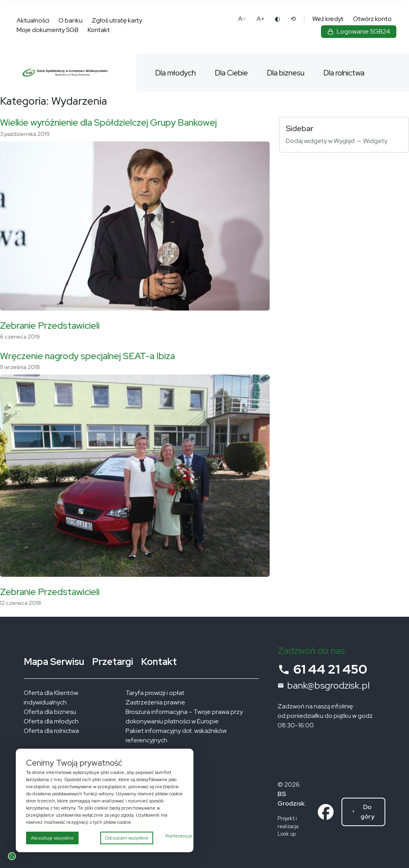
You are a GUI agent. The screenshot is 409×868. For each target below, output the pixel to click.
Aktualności (33, 20)
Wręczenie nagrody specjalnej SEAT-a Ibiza (87, 356)
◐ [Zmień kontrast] (278, 19)
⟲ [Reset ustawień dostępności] (293, 19)
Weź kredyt (328, 19)
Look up (287, 834)
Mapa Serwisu (54, 662)
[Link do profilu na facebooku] (326, 811)
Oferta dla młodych (51, 721)
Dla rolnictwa (344, 73)
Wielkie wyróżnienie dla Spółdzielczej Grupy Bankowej (108, 122)
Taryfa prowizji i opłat (155, 693)
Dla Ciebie (231, 73)
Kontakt (99, 30)
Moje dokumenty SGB (48, 30)
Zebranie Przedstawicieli (50, 325)
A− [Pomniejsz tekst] (242, 19)
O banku (70, 20)
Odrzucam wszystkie (127, 838)
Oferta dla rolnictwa (51, 731)
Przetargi (113, 662)
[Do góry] (363, 812)
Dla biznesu (286, 73)
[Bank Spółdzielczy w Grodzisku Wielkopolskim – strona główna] (65, 73)
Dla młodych (175, 73)
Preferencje (179, 836)
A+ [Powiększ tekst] (261, 19)
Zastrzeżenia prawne (155, 702)
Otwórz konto (372, 19)
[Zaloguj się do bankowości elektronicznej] (359, 32)
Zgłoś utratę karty (117, 20)
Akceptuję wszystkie (52, 838)
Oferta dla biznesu (50, 712)
